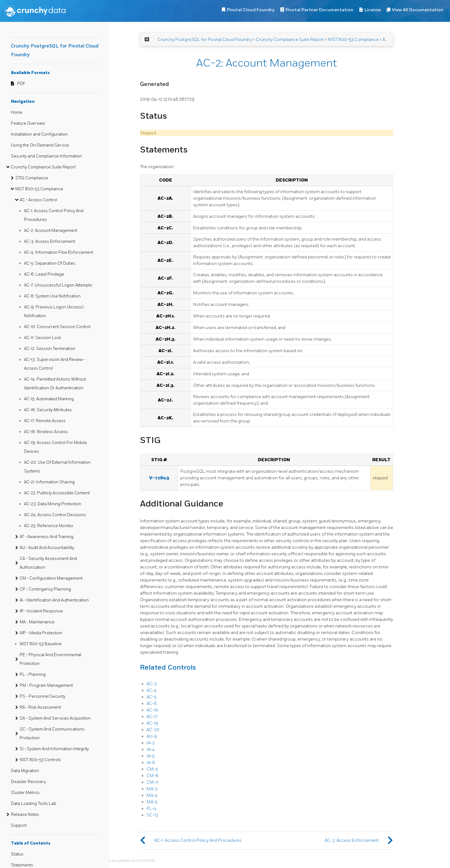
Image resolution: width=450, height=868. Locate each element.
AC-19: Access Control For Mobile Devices (55, 447)
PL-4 (151, 808)
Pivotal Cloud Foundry (251, 10)
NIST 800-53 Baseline (41, 644)
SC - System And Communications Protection (52, 734)
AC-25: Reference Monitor (49, 526)
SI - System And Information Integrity (54, 749)
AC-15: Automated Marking (49, 399)
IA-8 (151, 763)
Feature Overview (28, 123)
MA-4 (152, 795)
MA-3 (152, 789)
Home (17, 112)
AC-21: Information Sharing (49, 482)
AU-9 (152, 736)
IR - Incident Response (41, 611)
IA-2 (151, 743)
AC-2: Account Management (51, 231)
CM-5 (152, 769)
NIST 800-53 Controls (40, 760)
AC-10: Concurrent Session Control (57, 327)
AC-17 (152, 717)
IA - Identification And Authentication (54, 600)
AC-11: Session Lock (43, 338)
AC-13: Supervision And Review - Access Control (55, 364)
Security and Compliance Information (46, 156)
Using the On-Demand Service (40, 145)
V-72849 (159, 478)
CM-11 (152, 782)
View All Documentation (418, 10)
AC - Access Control (38, 200)
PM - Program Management (46, 686)
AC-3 (152, 684)
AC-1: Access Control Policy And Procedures (54, 215)
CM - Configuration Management (51, 578)
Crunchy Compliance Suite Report (43, 167)
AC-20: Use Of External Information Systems (57, 467)
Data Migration (25, 771)
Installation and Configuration (39, 134)
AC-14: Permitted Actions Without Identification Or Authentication (55, 384)
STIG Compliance (32, 178)
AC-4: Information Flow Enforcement (59, 252)
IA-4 (151, 749)
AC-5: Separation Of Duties (50, 263)
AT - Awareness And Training (47, 537)
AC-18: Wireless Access (46, 432)
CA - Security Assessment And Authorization (48, 563)
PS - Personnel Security (42, 696)
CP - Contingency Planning (45, 589)
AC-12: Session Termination (50, 349)
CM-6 (152, 776)
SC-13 (152, 815)
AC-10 (152, 710)
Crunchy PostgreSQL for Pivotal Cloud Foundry (205, 40)
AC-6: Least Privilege (44, 274)
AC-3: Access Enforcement (50, 242)
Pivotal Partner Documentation (320, 10)
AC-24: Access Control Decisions (55, 515)
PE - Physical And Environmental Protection (50, 659)
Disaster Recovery (28, 782)
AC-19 (152, 723)
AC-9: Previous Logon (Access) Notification (54, 312)
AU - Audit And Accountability (47, 548)
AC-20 (153, 730)
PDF (21, 84)
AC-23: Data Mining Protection (53, 504)
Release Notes (25, 815)
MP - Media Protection (41, 633)
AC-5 (151, 697)
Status (17, 854)
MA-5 (152, 802)
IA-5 (150, 756)
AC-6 (152, 703)
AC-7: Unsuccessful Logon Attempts (58, 285)
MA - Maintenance (37, 622)
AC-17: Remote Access (45, 421)
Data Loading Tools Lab (34, 804)
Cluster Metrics (25, 793)
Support (19, 826)
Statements (22, 865)
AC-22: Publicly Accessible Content (57, 493)
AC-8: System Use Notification (52, 296)
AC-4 (152, 690)
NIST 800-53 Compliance (39, 189)
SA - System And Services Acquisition (55, 718)
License (372, 10)
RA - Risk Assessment (40, 707)
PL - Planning (33, 675)
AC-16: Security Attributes (48, 410)
